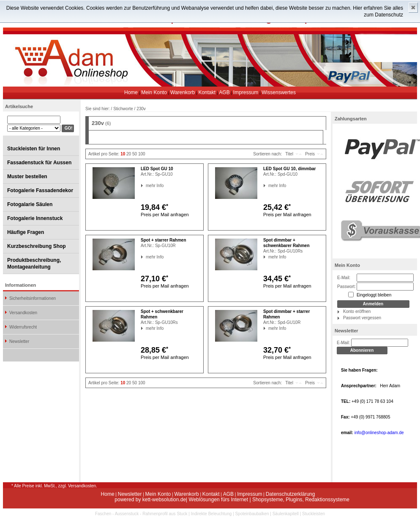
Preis (310, 154)
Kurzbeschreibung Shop (37, 246)
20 (129, 154)
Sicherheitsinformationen (33, 298)
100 (142, 154)
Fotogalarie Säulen (30, 204)
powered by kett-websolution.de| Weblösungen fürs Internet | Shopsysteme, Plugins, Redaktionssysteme (232, 500)
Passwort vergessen (362, 318)
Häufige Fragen (26, 232)
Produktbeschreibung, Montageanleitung (34, 264)
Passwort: (346, 287)
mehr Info (146, 186)
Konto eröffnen (357, 311)
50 (135, 154)
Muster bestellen (27, 177)
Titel (289, 154)
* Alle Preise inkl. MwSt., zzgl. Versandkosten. (54, 486)
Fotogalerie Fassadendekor (40, 190)
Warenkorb (183, 92)
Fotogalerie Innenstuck (35, 218)
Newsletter (19, 341)
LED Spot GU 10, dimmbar (289, 169)
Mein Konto (154, 92)
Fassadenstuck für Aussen (39, 163)
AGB (224, 92)
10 (123, 154)
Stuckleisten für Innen (34, 149)
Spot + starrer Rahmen (164, 240)
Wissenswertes (279, 92)
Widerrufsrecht (23, 327)
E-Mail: (344, 278)
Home (131, 92)
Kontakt (207, 92)
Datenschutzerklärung (290, 494)
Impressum (246, 92)
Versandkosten (23, 313)
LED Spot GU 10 (157, 169)
